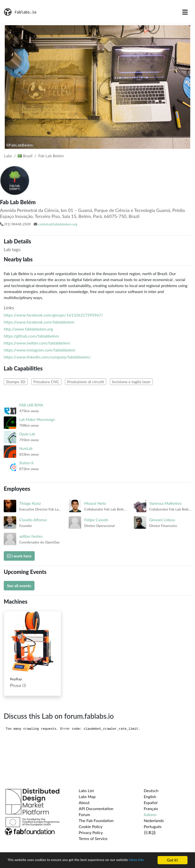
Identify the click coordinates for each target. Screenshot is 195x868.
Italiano (150, 814)
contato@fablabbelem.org (58, 224)
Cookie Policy (91, 826)
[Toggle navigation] (185, 12)
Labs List (86, 790)
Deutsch (151, 790)
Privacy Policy (91, 832)
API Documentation (96, 808)
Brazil (25, 156)
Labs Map (87, 796)
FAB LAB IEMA (31, 405)
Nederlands (154, 820)
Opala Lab (27, 434)
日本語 (150, 832)
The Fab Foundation (96, 820)
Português (153, 826)
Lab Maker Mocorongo (37, 420)
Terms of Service (93, 838)
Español (151, 802)
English (150, 796)
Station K (26, 463)
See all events (19, 586)
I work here (19, 556)
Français (151, 808)
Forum (84, 814)
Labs (8, 156)
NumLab (26, 448)
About (84, 802)
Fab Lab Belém (51, 156)
